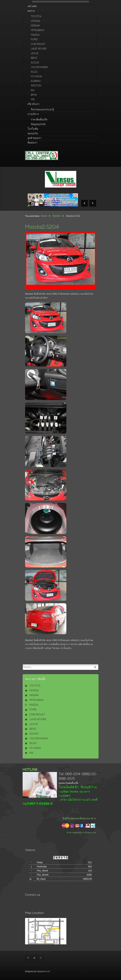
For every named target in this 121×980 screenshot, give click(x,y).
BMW (34, 95)
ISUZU (34, 72)
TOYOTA (36, 16)
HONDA (35, 21)
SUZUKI (35, 63)
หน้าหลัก (32, 6)
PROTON (36, 86)
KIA (33, 90)
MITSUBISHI (38, 30)
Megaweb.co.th (43, 971)
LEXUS (35, 53)
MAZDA (35, 35)
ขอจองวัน (33, 134)
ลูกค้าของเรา (34, 138)
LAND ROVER (39, 49)
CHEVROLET (38, 44)
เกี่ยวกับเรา (33, 104)
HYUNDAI (36, 76)
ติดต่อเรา (33, 143)
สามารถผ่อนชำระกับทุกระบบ (81, 833)
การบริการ (33, 114)
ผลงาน (31, 11)
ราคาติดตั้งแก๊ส (39, 120)
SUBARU (36, 81)
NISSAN (35, 26)
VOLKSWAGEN (40, 67)
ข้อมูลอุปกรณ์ (38, 124)
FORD (34, 40)
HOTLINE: (30, 770)
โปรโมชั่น (33, 129)
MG (33, 100)
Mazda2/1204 (42, 227)
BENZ (34, 58)
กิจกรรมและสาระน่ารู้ (42, 110)
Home (44, 216)
